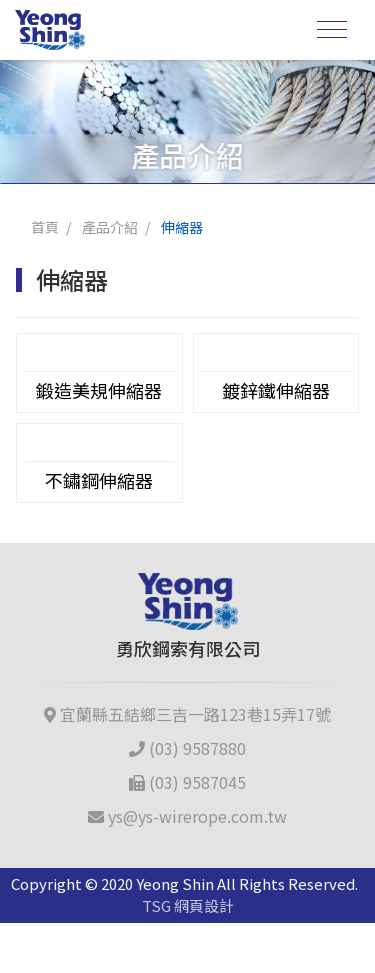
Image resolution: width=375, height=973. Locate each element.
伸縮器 (182, 227)
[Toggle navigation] (332, 29)
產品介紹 (110, 227)
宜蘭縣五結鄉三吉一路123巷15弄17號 (187, 714)
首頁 (45, 227)
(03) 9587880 (187, 748)
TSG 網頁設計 (188, 905)
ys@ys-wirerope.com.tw (187, 816)
